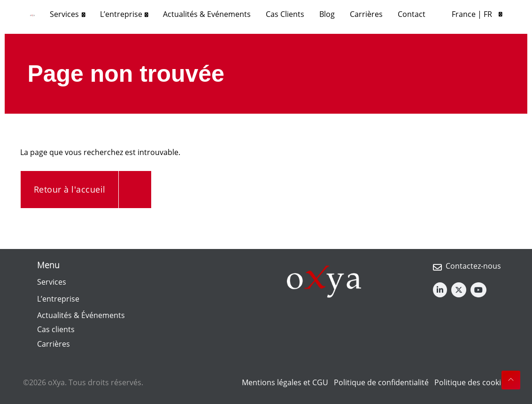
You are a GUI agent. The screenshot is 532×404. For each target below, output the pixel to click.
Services (52, 282)
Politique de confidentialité (381, 382)
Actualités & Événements (81, 315)
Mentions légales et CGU (285, 382)
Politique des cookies (472, 382)
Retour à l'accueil (70, 189)
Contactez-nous (473, 266)
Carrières (54, 344)
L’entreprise (58, 299)
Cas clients (56, 329)
